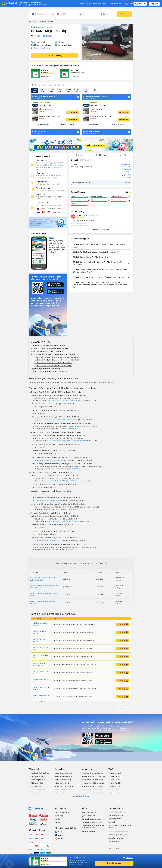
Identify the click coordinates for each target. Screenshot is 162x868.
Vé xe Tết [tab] (123, 135)
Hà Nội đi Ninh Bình (115, 753)
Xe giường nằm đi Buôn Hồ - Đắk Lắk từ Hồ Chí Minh (52, 399)
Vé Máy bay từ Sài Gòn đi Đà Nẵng (93, 763)
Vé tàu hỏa (60, 749)
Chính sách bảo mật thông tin (91, 799)
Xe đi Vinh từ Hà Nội (35, 772)
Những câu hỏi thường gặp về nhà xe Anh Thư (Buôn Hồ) (49, 328)
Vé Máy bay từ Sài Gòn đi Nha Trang (94, 756)
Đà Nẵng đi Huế (114, 769)
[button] (101, 225)
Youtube (61, 818)
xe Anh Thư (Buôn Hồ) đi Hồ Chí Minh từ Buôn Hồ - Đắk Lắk (67, 420)
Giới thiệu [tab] (80, 135)
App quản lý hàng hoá (116, 818)
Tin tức (57, 799)
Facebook (61, 811)
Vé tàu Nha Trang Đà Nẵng (64, 766)
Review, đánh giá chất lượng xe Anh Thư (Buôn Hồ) (47, 331)
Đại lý (110, 825)
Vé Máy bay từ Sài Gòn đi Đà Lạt (92, 766)
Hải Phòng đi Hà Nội (115, 772)
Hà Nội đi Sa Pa (114, 759)
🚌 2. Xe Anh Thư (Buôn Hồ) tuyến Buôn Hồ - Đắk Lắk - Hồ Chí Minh (57, 340)
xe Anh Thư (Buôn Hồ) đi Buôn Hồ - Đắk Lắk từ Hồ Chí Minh (67, 380)
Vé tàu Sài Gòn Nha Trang (64, 753)
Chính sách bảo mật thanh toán (92, 802)
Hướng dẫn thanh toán (89, 792)
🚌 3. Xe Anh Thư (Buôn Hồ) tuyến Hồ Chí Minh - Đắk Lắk (54, 342)
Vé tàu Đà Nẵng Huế (62, 769)
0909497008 (72, 408)
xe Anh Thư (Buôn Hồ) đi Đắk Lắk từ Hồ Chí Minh (63, 460)
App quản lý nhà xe (115, 798)
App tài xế (112, 802)
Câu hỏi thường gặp (88, 811)
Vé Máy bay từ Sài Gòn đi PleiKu (92, 769)
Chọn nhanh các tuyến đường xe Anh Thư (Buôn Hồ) (48, 325)
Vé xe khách (34, 749)
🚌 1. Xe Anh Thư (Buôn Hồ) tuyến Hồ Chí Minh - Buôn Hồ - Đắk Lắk (57, 337)
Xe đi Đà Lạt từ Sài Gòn (36, 763)
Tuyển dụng (59, 795)
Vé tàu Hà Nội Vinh (61, 772)
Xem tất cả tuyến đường (81, 776)
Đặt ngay (118, 560)
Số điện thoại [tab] (101, 135)
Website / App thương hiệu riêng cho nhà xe (120, 806)
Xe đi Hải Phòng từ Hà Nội (37, 769)
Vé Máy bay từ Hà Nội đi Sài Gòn (93, 753)
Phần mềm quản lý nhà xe (117, 795)
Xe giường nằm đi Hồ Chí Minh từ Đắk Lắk (48, 520)
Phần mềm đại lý (114, 821)
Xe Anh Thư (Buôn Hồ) (40, 322)
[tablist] (101, 135)
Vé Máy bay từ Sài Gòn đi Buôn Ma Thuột (93, 774)
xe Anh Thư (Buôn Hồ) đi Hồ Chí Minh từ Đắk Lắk (63, 501)
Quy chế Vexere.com (89, 795)
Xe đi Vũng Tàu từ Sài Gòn (37, 756)
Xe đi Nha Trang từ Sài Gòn (37, 759)
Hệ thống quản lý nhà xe (117, 792)
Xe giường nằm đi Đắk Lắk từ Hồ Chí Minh (48, 480)
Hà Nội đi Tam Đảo (115, 763)
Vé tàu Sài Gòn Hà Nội (63, 763)
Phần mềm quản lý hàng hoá (118, 814)
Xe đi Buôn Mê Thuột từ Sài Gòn (39, 753)
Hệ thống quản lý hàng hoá (118, 811)
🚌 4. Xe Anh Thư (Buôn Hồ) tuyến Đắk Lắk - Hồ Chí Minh (54, 345)
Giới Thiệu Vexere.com (63, 792)
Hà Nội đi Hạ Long (114, 756)
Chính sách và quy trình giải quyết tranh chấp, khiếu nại (93, 806)
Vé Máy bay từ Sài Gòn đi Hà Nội (93, 759)
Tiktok (60, 815)
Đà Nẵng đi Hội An (114, 766)
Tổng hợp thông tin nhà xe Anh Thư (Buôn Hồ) (46, 348)
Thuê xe (112, 749)
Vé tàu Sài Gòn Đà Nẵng (63, 759)
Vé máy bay (87, 749)
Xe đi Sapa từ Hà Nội (35, 766)
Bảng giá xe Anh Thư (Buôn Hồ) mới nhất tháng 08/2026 (49, 351)
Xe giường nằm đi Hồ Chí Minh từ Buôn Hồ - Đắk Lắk (52, 440)
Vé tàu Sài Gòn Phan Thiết (64, 756)
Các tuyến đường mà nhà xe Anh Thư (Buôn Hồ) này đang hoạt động (53, 334)
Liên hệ (58, 802)
